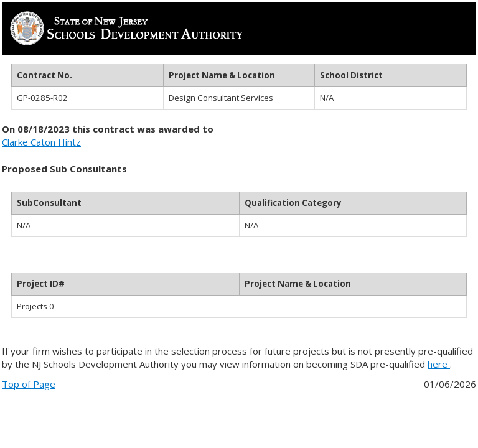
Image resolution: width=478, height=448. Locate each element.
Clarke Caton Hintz (41, 142)
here (439, 364)
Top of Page (29, 384)
